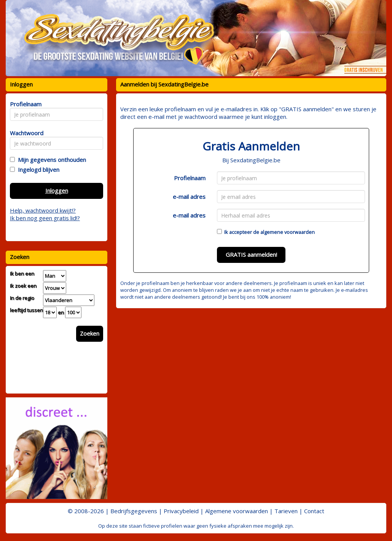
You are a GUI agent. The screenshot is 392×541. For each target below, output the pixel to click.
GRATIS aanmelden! (251, 254)
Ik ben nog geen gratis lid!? (45, 218)
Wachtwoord (25, 133)
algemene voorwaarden (288, 232)
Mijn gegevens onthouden (50, 160)
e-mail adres (189, 197)
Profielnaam (190, 178)
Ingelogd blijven (37, 170)
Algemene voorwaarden (237, 511)
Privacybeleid (181, 511)
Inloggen (57, 190)
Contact (314, 511)
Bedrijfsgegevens (134, 511)
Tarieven (286, 511)
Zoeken (90, 333)
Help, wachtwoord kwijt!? (43, 210)
